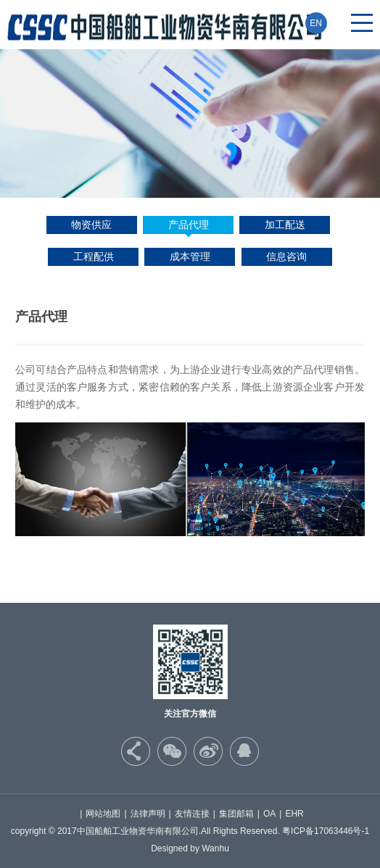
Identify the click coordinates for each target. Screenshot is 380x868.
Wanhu (215, 848)
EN (316, 23)
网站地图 (103, 814)
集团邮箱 (236, 814)
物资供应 (91, 225)
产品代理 (189, 225)
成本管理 (190, 256)
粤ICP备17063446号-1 (326, 831)
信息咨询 (286, 256)
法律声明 (148, 814)
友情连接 (192, 814)
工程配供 (94, 256)
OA (269, 814)
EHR (294, 814)
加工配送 (285, 225)
